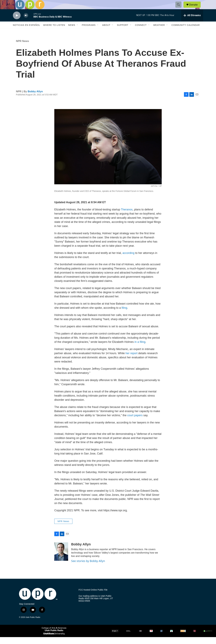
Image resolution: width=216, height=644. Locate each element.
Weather (159, 32)
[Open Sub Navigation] (77, 32)
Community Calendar (186, 32)
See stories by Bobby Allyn (88, 568)
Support (123, 32)
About (106, 32)
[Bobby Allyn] (61, 558)
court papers (135, 422)
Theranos (127, 216)
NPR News (22, 48)
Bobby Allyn (35, 98)
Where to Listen (54, 32)
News (72, 32)
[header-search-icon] (180, 8)
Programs (89, 32)
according (128, 260)
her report (131, 360)
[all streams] (192, 22)
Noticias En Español (26, 32)
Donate (195, 8)
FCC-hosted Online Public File (93, 597)
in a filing (140, 349)
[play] (17, 22)
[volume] (26, 22)
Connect (141, 32)
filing (124, 315)
